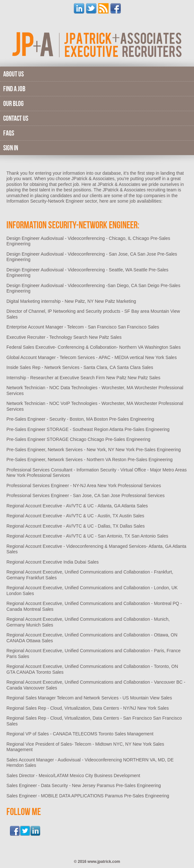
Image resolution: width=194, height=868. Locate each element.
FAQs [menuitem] (9, 133)
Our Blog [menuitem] (13, 103)
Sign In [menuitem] (11, 148)
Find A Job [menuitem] (14, 89)
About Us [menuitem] (13, 74)
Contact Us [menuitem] (16, 118)
